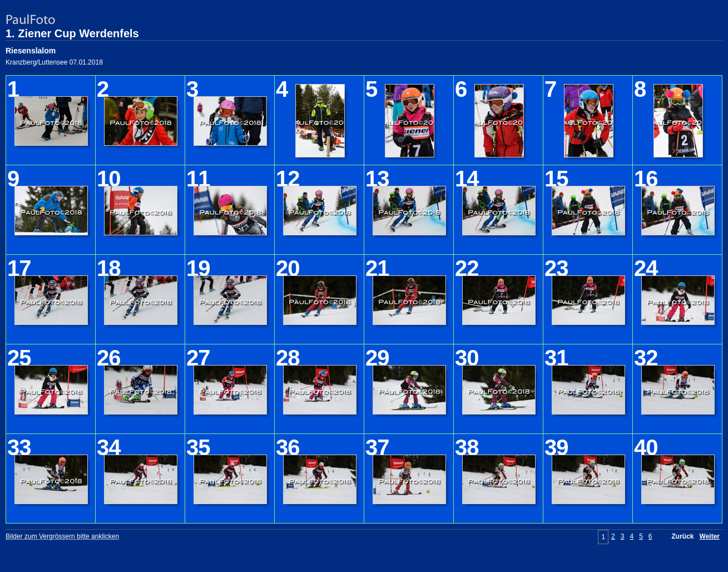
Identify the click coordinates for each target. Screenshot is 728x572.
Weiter (710, 536)
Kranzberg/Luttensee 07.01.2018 (54, 62)
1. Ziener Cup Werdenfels (72, 33)
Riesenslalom (31, 51)
